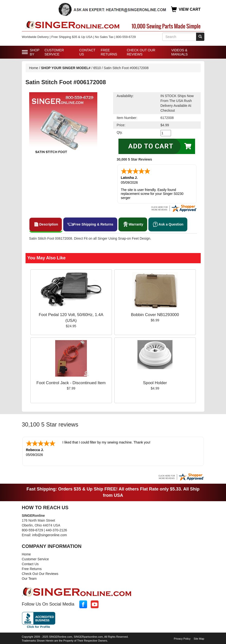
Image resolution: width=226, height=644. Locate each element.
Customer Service (54, 52)
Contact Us (87, 52)
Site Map (199, 639)
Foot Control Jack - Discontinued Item (71, 383)
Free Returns (109, 52)
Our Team (29, 579)
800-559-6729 (32, 530)
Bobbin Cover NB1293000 (155, 315)
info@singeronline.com (50, 535)
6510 (97, 68)
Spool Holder (155, 383)
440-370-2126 (56, 530)
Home (34, 68)
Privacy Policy (182, 639)
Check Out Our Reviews (141, 52)
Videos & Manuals (180, 52)
